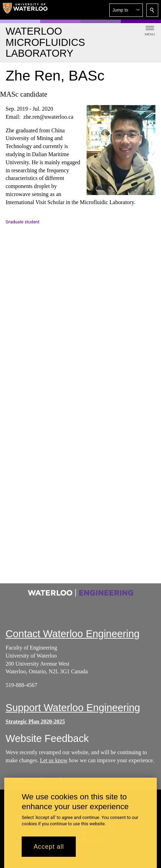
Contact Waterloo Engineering (73, 634)
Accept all (49, 847)
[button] (126, 10)
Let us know (54, 760)
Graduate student (23, 222)
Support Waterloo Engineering (73, 708)
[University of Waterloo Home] (25, 10)
